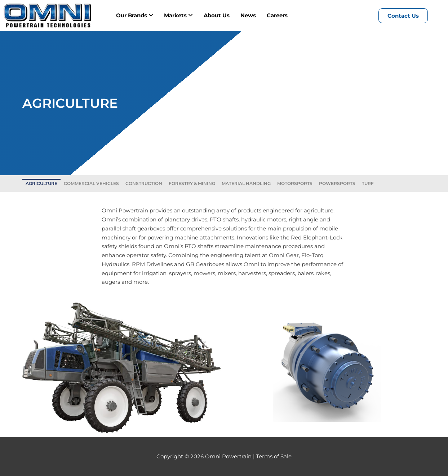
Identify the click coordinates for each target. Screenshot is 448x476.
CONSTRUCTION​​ (144, 183)
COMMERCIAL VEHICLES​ (91, 183)
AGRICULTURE (41, 183)
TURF (368, 183)
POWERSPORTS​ (337, 183)
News (248, 15)
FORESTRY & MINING (192, 183)
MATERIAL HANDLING (246, 183)
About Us (217, 15)
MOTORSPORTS (295, 183)
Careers (277, 15)
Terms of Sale (274, 456)
